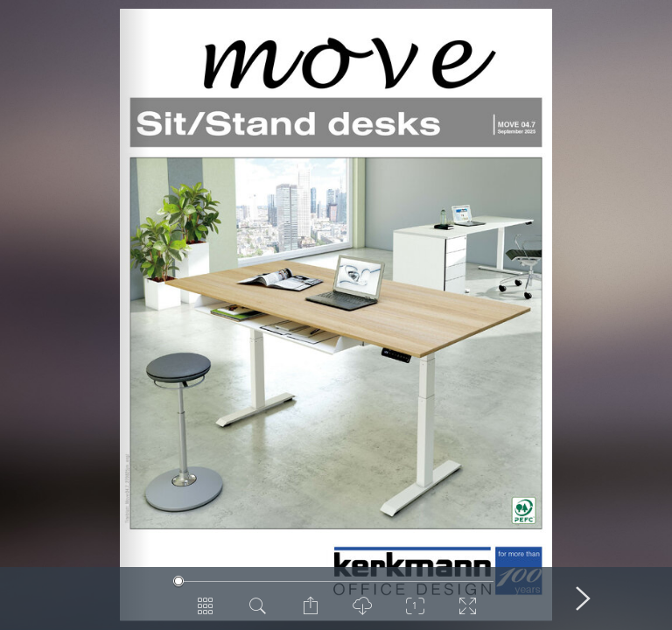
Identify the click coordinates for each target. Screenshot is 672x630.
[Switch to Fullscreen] (467, 612)
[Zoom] (415, 612)
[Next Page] (583, 598)
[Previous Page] (89, 598)
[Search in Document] (257, 612)
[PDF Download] (362, 612)
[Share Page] (310, 612)
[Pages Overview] (205, 612)
